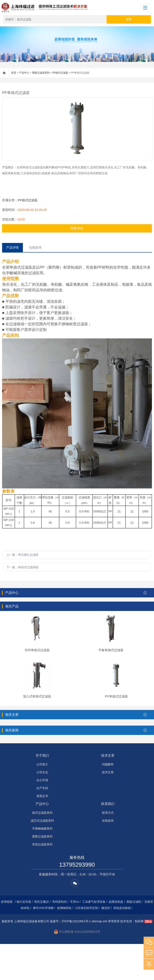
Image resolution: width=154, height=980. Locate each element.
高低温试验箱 (122, 944)
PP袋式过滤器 (60, 73)
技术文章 (108, 792)
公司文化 (42, 808)
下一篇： (22, 567)
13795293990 (77, 901)
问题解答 (108, 800)
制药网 (139, 957)
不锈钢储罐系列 (42, 865)
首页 (14, 73)
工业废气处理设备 (94, 938)
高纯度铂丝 (60, 938)
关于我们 (42, 792)
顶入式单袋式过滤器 (37, 732)
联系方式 (108, 849)
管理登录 (114, 957)
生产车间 (42, 824)
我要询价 (77, 228)
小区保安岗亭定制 (86, 944)
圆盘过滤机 (134, 938)
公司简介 (42, 800)
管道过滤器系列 (42, 880)
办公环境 (42, 816)
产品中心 (24, 73)
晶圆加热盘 (116, 938)
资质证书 (42, 832)
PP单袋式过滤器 (116, 732)
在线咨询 (108, 857)
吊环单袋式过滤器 (37, 668)
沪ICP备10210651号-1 (76, 957)
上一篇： (22, 555)
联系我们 (108, 840)
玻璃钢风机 (64, 944)
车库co (75, 938)
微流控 (106, 944)
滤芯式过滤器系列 (42, 857)
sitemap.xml (99, 957)
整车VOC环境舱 (43, 944)
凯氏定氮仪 (42, 938)
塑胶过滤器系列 (41, 73)
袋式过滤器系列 (42, 849)
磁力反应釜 (24, 938)
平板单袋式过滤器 (111, 668)
